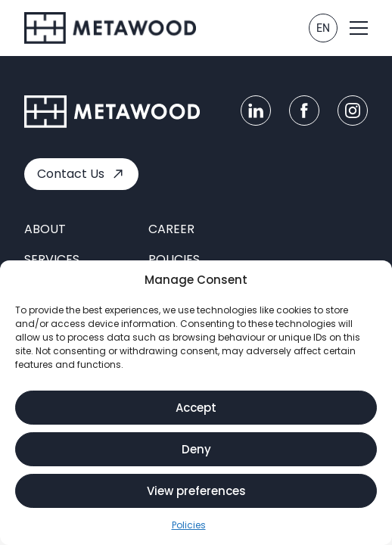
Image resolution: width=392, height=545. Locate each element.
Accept (196, 408)
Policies (189, 526)
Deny (196, 450)
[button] (359, 28)
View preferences (196, 492)
